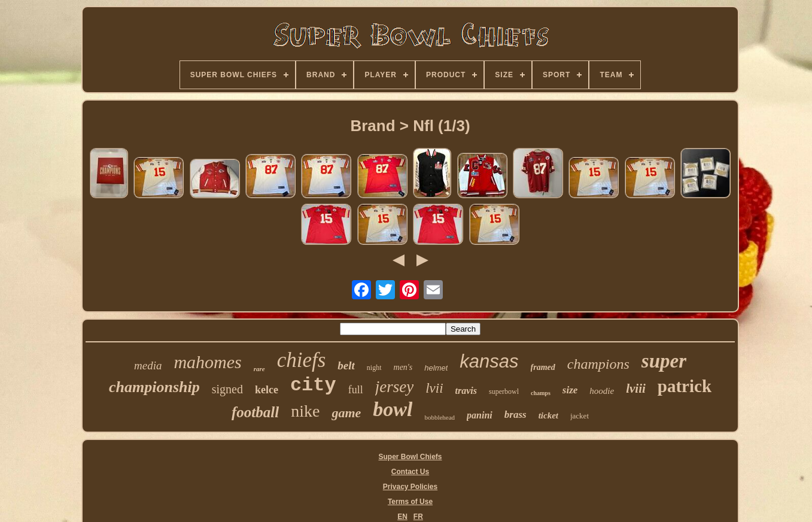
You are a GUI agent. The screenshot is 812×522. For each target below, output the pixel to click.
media (148, 365)
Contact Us (410, 472)
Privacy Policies (410, 487)
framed (543, 367)
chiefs (302, 360)
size (570, 390)
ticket (548, 415)
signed (227, 389)
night (374, 368)
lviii (636, 389)
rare (259, 369)
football (255, 412)
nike (305, 411)
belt (346, 365)
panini (480, 415)
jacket (580, 416)
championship (154, 387)
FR (418, 517)
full (356, 390)
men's (403, 367)
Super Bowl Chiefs (410, 457)
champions (598, 364)
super (664, 361)
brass (516, 415)
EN (402, 517)
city (313, 385)
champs (541, 393)
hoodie (602, 391)
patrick (685, 386)
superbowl (504, 391)
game (346, 413)
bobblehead (440, 417)
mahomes (207, 362)
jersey (394, 387)
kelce (267, 390)
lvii (434, 388)
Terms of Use (410, 502)
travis (466, 391)
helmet (436, 368)
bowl (393, 409)
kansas (489, 361)
